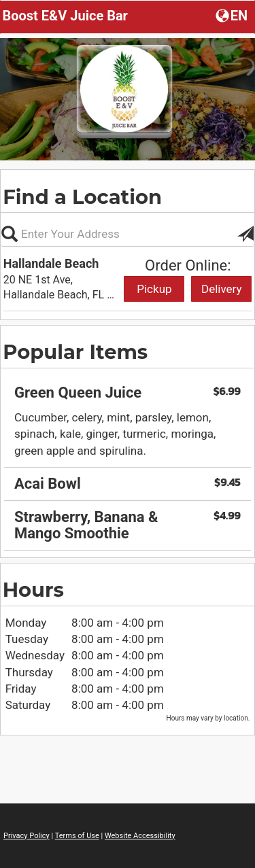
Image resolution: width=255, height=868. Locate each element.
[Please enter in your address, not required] (128, 234)
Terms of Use (77, 836)
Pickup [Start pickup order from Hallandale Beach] (154, 289)
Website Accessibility (140, 836)
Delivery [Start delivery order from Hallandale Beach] (222, 289)
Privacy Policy (27, 836)
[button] (233, 15)
